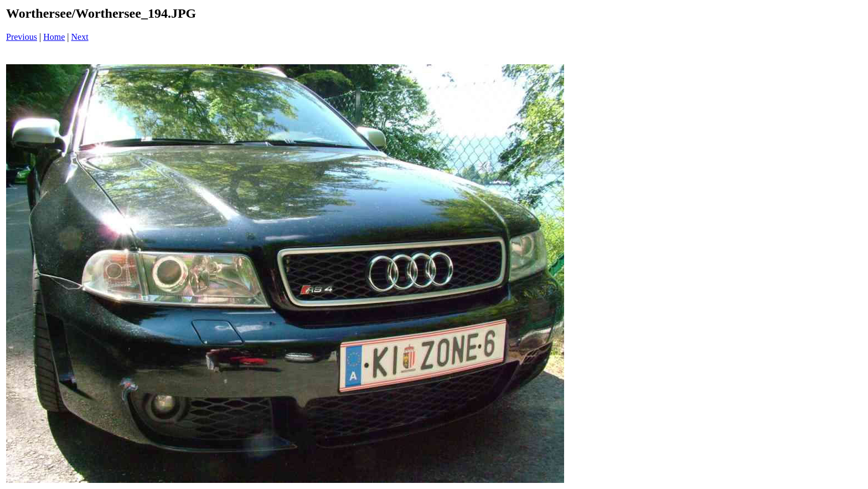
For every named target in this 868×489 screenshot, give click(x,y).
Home (54, 37)
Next (80, 37)
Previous (22, 37)
